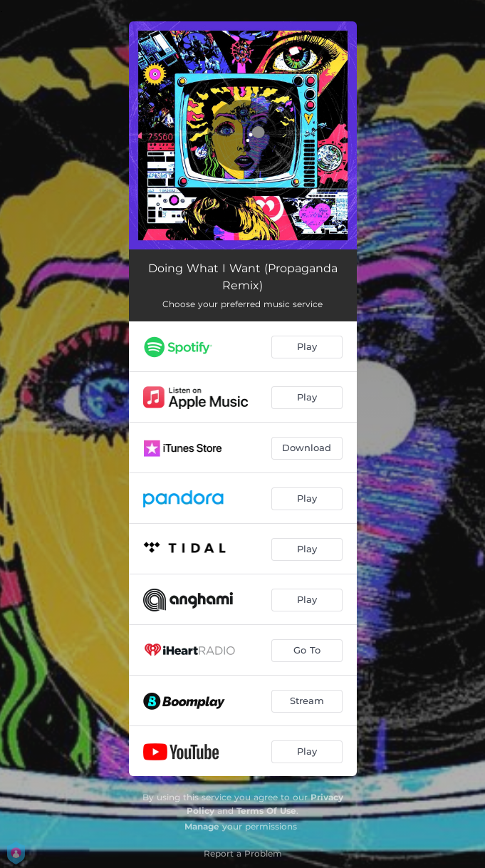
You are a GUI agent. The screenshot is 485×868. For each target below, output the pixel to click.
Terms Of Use (266, 811)
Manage (202, 826)
